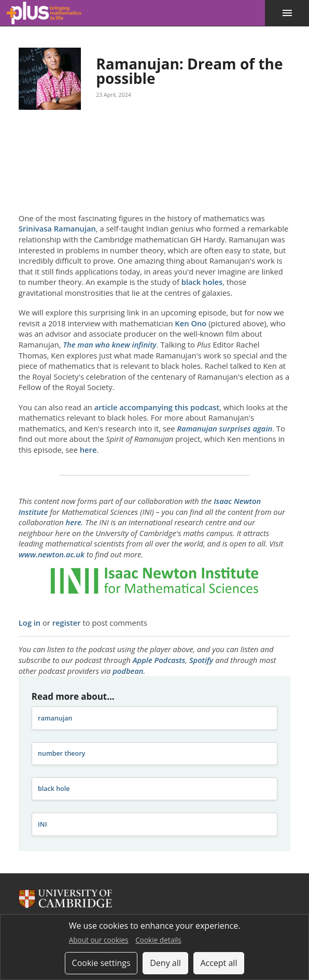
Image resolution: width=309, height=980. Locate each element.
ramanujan (55, 718)
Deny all (165, 963)
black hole (54, 789)
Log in (30, 623)
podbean (128, 671)
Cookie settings (101, 963)
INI (42, 824)
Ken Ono (191, 323)
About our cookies (99, 940)
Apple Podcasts (159, 660)
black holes (202, 282)
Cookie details (158, 940)
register (67, 623)
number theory (61, 753)
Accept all (219, 963)
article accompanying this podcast (157, 407)
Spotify (201, 660)
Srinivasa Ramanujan (57, 228)
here (88, 450)
